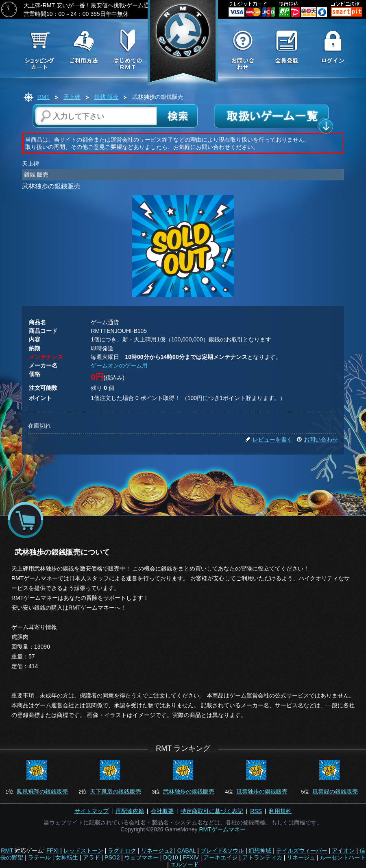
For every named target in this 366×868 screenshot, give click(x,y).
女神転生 (67, 857)
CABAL (186, 851)
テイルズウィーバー (302, 851)
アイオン (343, 851)
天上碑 (72, 97)
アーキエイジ (220, 857)
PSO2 (112, 857)
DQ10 (171, 857)
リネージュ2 (157, 851)
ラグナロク (122, 851)
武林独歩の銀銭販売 (189, 791)
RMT (44, 97)
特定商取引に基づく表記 (212, 811)
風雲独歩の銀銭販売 (262, 791)
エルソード (185, 864)
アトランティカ (262, 857)
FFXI (52, 851)
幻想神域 (260, 851)
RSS (256, 811)
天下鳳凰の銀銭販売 (115, 791)
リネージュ (301, 857)
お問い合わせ (317, 439)
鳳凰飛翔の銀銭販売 (42, 791)
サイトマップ (91, 811)
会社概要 (162, 811)
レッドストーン (83, 851)
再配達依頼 (130, 811)
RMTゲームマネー (222, 829)
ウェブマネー (142, 857)
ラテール (39, 857)
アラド (91, 857)
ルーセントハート (343, 857)
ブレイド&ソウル (222, 851)
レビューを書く (269, 439)
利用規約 (280, 811)
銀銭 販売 (107, 97)
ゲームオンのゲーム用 (119, 365)
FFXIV (191, 857)
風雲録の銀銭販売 (335, 791)
